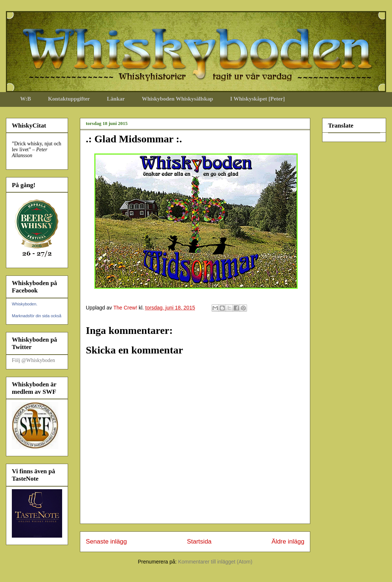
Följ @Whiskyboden (33, 360)
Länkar (116, 99)
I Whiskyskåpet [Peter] (257, 99)
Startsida (199, 542)
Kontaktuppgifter (69, 99)
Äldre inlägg (288, 542)
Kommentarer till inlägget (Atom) (215, 562)
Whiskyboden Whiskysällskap (177, 99)
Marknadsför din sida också (37, 316)
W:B (26, 99)
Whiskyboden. (25, 304)
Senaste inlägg (106, 542)
